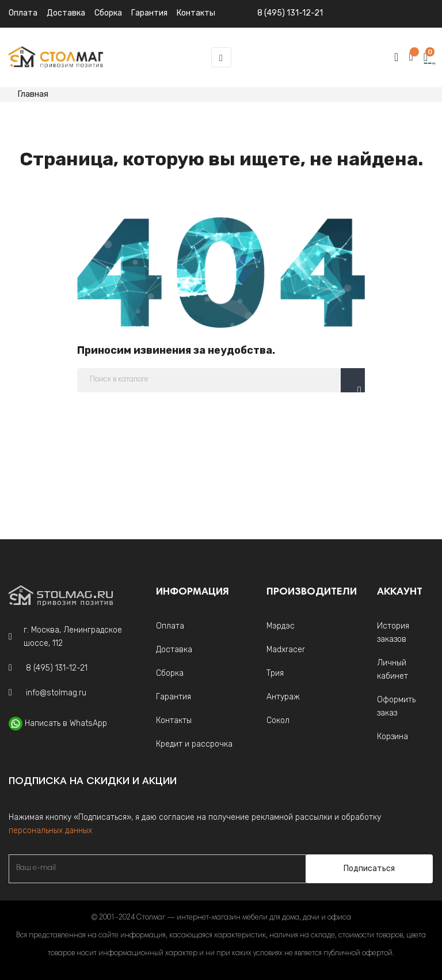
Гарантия (174, 697)
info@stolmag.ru (56, 693)
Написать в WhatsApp (66, 723)
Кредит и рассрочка (194, 744)
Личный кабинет (393, 669)
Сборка (108, 13)
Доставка (66, 13)
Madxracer (286, 650)
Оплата (23, 13)
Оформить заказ (396, 706)
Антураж (283, 697)
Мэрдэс (281, 626)
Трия (275, 673)
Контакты (174, 720)
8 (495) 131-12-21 (290, 13)
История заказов (393, 633)
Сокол (278, 720)
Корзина (393, 737)
